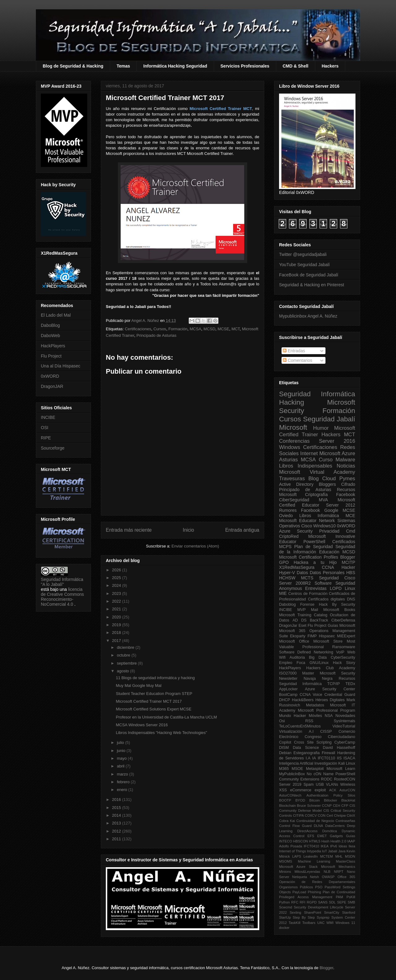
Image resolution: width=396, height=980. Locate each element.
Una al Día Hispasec (61, 366)
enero (123, 790)
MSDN (350, 856)
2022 (117, 601)
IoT (325, 851)
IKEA (325, 846)
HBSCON (301, 841)
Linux (350, 588)
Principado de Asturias (156, 335)
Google (331, 510)
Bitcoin (315, 800)
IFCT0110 (326, 758)
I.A (308, 758)
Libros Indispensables (306, 466)
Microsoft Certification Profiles (309, 557)
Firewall (328, 753)
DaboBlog (50, 325)
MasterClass (346, 861)
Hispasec (327, 636)
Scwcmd (286, 907)
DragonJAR (52, 386)
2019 (117, 625)
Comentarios (297, 360)
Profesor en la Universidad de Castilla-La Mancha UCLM (166, 717)
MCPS (285, 547)
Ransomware (344, 647)
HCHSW (287, 578)
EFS (311, 836)
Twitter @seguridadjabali (303, 254)
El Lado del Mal (56, 315)
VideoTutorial (344, 726)
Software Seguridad (335, 583)
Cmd (351, 531)
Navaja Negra (318, 679)
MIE (283, 593)
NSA (329, 716)
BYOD (300, 800)
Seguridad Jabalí (329, 419)
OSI (45, 428)
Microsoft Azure (337, 453)
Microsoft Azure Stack (298, 867)
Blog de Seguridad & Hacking (73, 66)
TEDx (350, 684)
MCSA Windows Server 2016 (142, 725)
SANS (323, 902)
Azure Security (296, 531)
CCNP (327, 806)
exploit (320, 790)
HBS (351, 573)
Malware (345, 460)
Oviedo (286, 516)
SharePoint (313, 912)
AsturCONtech (290, 795)
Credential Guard (340, 695)
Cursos (160, 329)
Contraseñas (345, 821)
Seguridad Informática (317, 394)
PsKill (351, 897)
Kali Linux (347, 763)
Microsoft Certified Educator (317, 502)
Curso (326, 460)
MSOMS (286, 861)
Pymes (347, 479)
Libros (305, 516)
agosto (124, 671)
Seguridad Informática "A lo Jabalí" (62, 582)
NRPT (338, 872)
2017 (117, 641)
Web (351, 652)
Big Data (318, 657)
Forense (307, 604)
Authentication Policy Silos (331, 795)
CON (322, 815)
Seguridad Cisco (337, 578)
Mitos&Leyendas (307, 872)
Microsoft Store (328, 641)
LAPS (297, 856)
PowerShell (314, 542)
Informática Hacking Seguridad (175, 66)
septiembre (127, 663)
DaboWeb (50, 336)
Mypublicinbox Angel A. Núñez (308, 316)
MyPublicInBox (292, 774)
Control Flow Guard (295, 826)
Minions (285, 872)
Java (342, 851)
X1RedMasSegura (297, 567)
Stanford (349, 912)
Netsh (314, 877)
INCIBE (48, 417)
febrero (124, 782)
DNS (351, 599)
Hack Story (344, 663)
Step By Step (304, 917)
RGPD (312, 902)
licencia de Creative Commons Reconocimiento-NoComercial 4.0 (62, 597)
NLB (327, 872)
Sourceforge (53, 448)
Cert (330, 815)
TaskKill (295, 923)
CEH (337, 806)
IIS (339, 758)
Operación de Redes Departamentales (317, 882)
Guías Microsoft (341, 626)
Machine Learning (314, 861)
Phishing (314, 892)
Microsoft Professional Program (327, 710)
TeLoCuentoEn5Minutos (300, 726)
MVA (323, 500)
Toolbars (309, 923)
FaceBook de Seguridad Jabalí (309, 275)
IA (314, 758)
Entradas (294, 351)
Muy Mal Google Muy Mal (138, 686)
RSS (309, 721)
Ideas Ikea (347, 846)
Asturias (288, 460)
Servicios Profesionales (245, 66)
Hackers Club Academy (331, 668)
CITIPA (298, 815)
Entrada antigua (242, 530)
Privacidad (329, 531)
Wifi (282, 657)
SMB (351, 902)
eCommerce (301, 790)
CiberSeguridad (294, 500)
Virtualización (291, 732)
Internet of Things (293, 851)
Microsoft (293, 427)
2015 (117, 808)
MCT (236, 329)
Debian (285, 753)
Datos (302, 573)
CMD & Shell (296, 66)
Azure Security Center (330, 689)
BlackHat (348, 800)
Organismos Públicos (296, 887)
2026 (117, 570)
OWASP (328, 877)
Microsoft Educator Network (307, 521)
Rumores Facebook (299, 510)
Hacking (292, 402)
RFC (295, 902)
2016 (117, 800)
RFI (303, 902)
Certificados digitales (326, 599)
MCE (350, 516)
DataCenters (335, 826)
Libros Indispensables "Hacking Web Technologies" (161, 733)
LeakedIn (311, 856)
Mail (314, 610)
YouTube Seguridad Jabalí (304, 265)
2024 (117, 585)
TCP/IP (334, 684)
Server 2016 (337, 441)
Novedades (345, 716)
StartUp (285, 917)
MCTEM (327, 856)
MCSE (223, 329)
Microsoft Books (339, 610)
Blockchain (287, 806)
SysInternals (344, 721)
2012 (117, 831)
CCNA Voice (311, 695)
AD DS (299, 620)
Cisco (307, 526)
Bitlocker (331, 800)
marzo (123, 774)
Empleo (286, 663)
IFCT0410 (312, 846)
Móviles (315, 716)
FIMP (312, 636)
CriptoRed (289, 536)
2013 (117, 823)
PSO (319, 887)
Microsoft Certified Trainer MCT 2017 (149, 701)
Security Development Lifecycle (319, 907)
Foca (301, 663)
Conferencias (294, 441)
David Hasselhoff (339, 748)
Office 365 (346, 877)
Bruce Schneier (309, 806)
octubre (124, 655)
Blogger (348, 557)
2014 (117, 815)
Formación (178, 329)
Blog (314, 479)
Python (284, 902)
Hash (325, 841)
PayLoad (299, 892)
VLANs (332, 784)
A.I (311, 732)
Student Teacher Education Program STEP (154, 694)
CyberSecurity (343, 657)
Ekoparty (298, 636)
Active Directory (296, 484)
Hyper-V (287, 573)
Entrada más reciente (129, 530)
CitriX (351, 815)
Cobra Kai (287, 821)
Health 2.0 (338, 841)
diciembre (126, 647)
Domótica (330, 831)
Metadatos (315, 705)
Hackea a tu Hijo (315, 562)
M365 (284, 769)
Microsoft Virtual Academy (317, 472)
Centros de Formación (308, 594)
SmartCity (331, 912)
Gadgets (336, 836)
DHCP (285, 700)
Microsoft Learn (341, 769)
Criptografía (316, 494)
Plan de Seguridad (314, 547)
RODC (327, 779)
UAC (321, 923)
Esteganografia (307, 753)
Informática (328, 516)
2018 (117, 633)
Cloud (329, 479)
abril (121, 766)
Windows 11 (345, 923)
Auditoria (297, 657)
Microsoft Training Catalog (303, 615)
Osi (282, 721)
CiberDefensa (343, 620)
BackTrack (319, 620)
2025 (117, 578)
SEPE (342, 902)
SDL (332, 902)
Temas (123, 66)
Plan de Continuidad (339, 892)
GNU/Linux (319, 663)
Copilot (285, 742)
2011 (117, 839)
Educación (329, 552)
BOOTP (285, 800)
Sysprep (323, 917)
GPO (284, 562)
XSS (283, 790)
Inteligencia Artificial (296, 763)
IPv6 (334, 846)
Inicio (188, 530)
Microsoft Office (294, 641)
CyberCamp (345, 742)
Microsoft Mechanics (338, 867)
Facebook (346, 494)
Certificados (344, 542)
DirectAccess (307, 831)
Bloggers (327, 484)
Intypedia (314, 851)
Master (308, 673)
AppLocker (288, 689)
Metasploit (315, 769)
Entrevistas (316, 588)
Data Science (306, 748)
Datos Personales (327, 573)
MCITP (348, 562)
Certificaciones (138, 329)
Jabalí (333, 851)
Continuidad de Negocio (315, 821)
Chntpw (340, 815)
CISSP (326, 732)
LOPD (336, 588)
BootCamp (288, 695)
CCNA (328, 567)
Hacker (348, 567)
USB (320, 784)
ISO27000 (288, 673)
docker (284, 928)
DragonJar (288, 626)
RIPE (46, 438)
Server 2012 (341, 505)
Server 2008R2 (295, 583)
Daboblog (287, 604)
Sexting (295, 912)
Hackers (330, 66)
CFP (345, 806)
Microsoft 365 (292, 631)
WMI (330, 923)
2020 (117, 617)
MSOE (297, 769)
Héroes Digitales (330, 700)
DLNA (318, 826)
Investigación (326, 763)
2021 (117, 609)
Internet (309, 453)
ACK (333, 790)
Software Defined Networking (306, 652)
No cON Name (320, 774)
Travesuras (292, 479)
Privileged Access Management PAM (311, 897)
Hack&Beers (303, 700)
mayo (122, 758)
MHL (339, 856)
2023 (117, 593)
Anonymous (291, 588)
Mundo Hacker (293, 716)
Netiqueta (299, 877)
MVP (301, 610)
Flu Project (51, 356)
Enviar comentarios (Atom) (195, 546)
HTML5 (315, 841)
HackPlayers (53, 346)
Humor (321, 428)
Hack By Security (337, 604)
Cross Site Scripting (313, 742)
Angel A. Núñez (146, 321)
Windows (290, 447)
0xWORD (50, 376)
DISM (284, 748)
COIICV (311, 815)
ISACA (349, 758)
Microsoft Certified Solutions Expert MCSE (153, 709)
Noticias (346, 466)
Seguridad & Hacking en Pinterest (312, 285)
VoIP (340, 652)
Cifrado (348, 484)
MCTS (307, 578)
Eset (302, 626)
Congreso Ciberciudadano (330, 737)
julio (121, 743)
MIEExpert (346, 636)
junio (122, 751)
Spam (309, 784)
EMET (322, 836)
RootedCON (344, 779)
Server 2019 (290, 784)
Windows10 (325, 526)
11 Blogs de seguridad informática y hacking (155, 678)
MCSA (196, 329)
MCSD (209, 329)
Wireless (348, 784)
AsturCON (347, 790)
